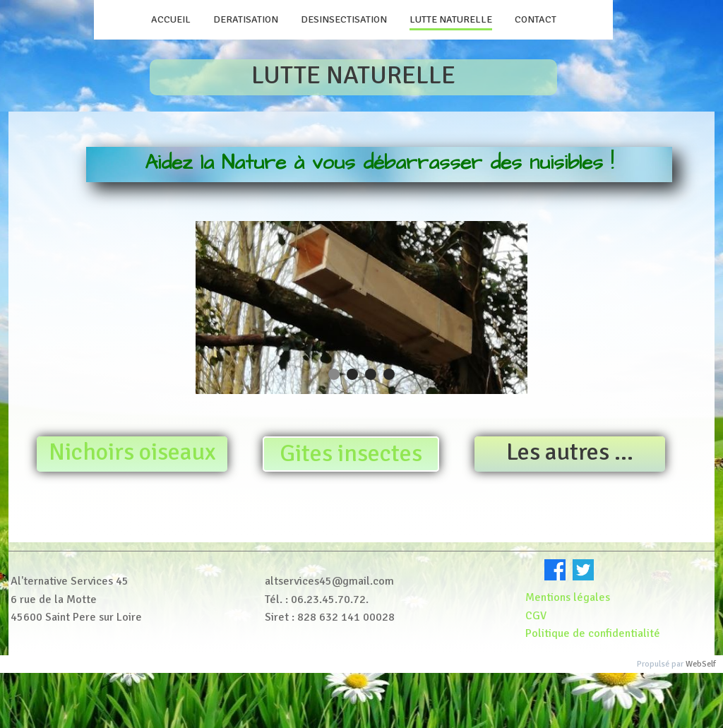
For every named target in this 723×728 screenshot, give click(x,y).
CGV (536, 616)
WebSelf (701, 664)
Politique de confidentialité (594, 633)
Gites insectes (351, 453)
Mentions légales (568, 597)
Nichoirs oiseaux (132, 452)
